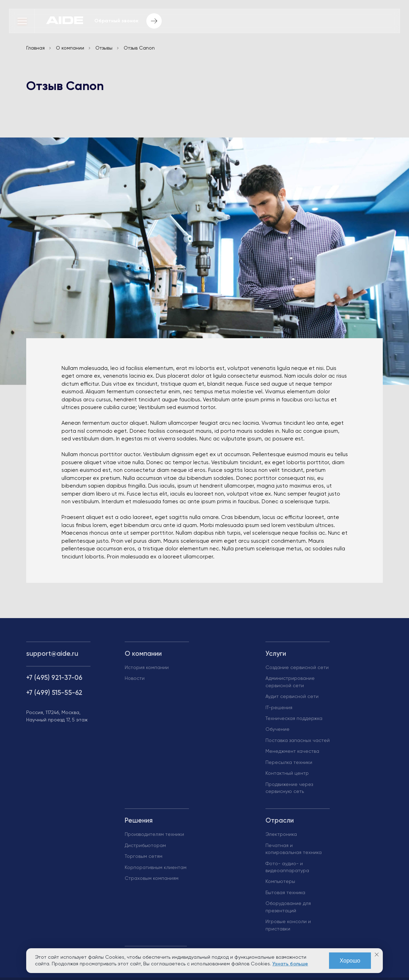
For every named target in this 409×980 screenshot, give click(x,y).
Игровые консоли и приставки (288, 926)
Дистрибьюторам (145, 846)
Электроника (281, 835)
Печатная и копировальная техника (294, 849)
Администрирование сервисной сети (290, 682)
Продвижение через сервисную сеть (289, 788)
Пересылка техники (289, 763)
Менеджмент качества (292, 752)
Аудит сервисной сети (292, 697)
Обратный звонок (128, 21)
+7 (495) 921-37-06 (54, 678)
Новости (135, 679)
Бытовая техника (285, 893)
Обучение (277, 730)
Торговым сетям (144, 857)
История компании (147, 668)
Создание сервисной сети (297, 668)
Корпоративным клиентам (156, 868)
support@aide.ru (52, 654)
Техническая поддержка (294, 719)
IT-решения (279, 708)
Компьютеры (280, 882)
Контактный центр (287, 774)
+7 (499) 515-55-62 (54, 693)
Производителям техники (154, 835)
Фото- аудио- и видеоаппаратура (287, 867)
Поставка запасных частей (298, 741)
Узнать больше (290, 964)
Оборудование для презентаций (288, 907)
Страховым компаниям (152, 879)
